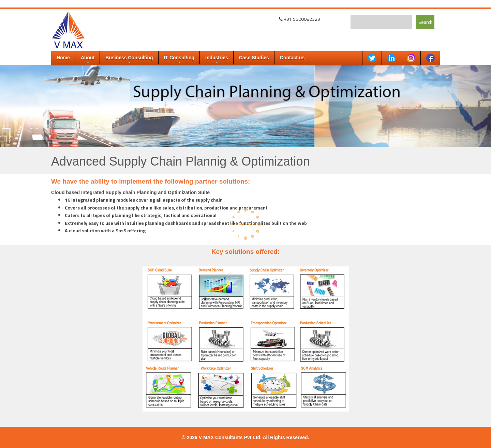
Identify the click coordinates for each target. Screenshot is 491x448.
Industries (217, 60)
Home (63, 58)
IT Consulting (179, 60)
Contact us (292, 58)
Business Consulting (129, 60)
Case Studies (254, 58)
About (88, 60)
